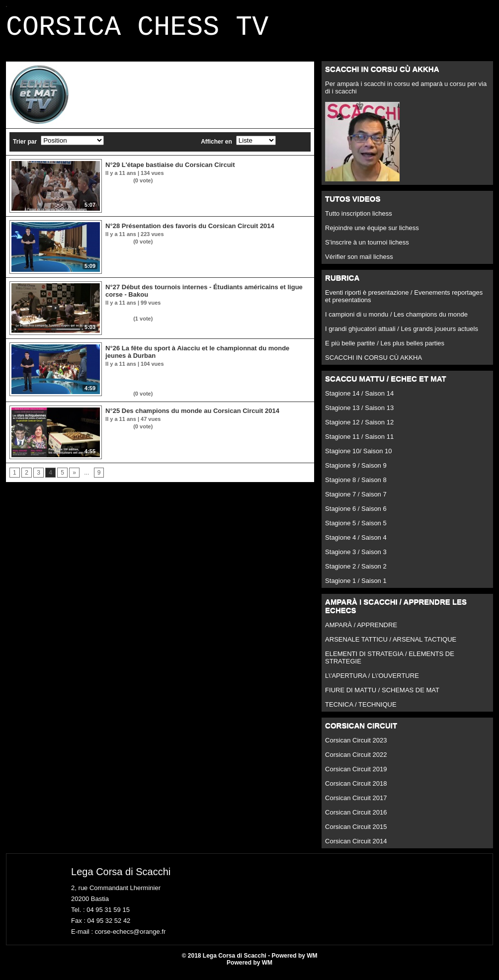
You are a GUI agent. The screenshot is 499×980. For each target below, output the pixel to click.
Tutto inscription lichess (359, 219)
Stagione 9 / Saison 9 (356, 471)
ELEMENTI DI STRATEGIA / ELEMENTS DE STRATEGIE (390, 663)
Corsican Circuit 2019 (356, 775)
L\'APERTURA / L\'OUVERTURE (372, 682)
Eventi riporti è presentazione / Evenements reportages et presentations (404, 302)
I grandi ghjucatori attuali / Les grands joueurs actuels (402, 335)
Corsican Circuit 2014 (356, 847)
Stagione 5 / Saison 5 (356, 529)
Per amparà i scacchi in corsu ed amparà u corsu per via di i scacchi (406, 93)
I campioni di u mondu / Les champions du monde (396, 320)
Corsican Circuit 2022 (356, 761)
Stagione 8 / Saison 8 (356, 486)
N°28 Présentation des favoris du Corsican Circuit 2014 (190, 232)
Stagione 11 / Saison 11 (359, 443)
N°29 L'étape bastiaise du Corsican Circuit (170, 171)
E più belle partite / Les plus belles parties (385, 349)
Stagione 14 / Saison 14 (359, 399)
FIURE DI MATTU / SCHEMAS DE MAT (382, 696)
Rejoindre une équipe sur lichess (372, 234)
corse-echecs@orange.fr (130, 938)
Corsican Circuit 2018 (356, 789)
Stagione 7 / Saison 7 (356, 500)
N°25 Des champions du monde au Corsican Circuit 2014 (192, 417)
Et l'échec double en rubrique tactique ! (157, 317)
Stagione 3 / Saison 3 (356, 558)
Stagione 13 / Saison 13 (359, 414)
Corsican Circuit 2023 (356, 746)
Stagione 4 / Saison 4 (356, 543)
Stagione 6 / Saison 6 (356, 515)
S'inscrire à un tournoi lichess (367, 248)
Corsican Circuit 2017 (356, 804)
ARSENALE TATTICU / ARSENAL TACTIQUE (391, 645)
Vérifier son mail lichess (359, 263)
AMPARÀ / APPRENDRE (361, 631)
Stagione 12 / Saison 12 (359, 428)
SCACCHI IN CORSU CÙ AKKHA (374, 364)
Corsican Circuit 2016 (356, 818)
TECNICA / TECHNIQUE (361, 710)
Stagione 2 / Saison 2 (356, 572)
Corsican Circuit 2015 (356, 833)
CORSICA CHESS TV (137, 31)
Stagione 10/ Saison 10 (358, 457)
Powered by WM (249, 969)
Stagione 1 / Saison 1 (356, 587)
